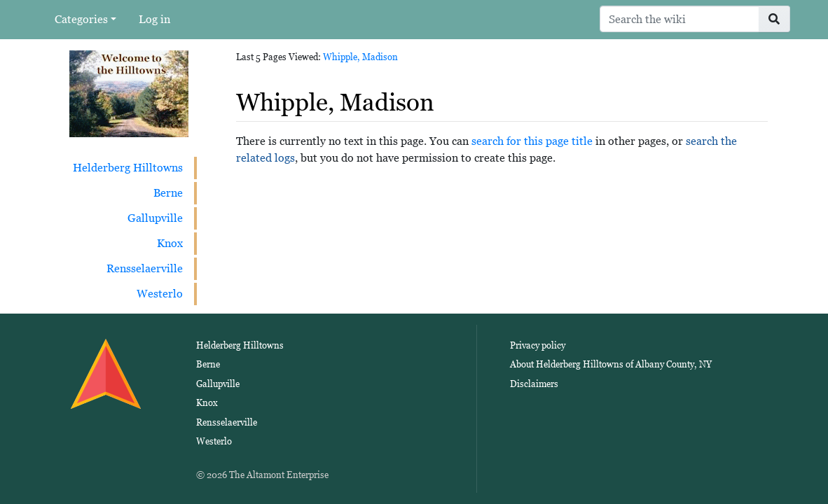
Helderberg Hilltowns (128, 168)
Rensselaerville (145, 268)
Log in (154, 19)
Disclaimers (534, 384)
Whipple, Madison (360, 57)
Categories (81, 19)
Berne (168, 193)
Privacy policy (538, 345)
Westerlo (160, 294)
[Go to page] (774, 19)
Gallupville (155, 218)
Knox (170, 243)
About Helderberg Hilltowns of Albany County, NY (611, 364)
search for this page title (532, 141)
